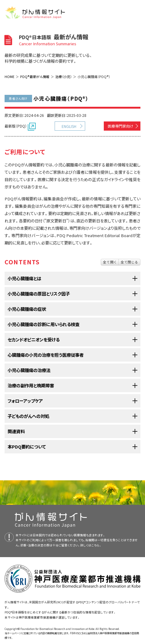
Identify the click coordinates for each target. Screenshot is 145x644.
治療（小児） (63, 76)
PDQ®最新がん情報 (35, 76)
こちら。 (96, 545)
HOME (9, 76)
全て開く (110, 262)
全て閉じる (129, 262)
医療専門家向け (121, 126)
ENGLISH (69, 126)
